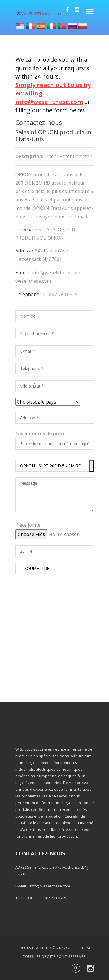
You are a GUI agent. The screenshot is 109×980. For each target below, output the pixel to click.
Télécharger (29, 229)
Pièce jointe (28, 525)
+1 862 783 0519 (60, 294)
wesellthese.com (33, 281)
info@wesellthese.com (56, 273)
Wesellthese (78, 948)
